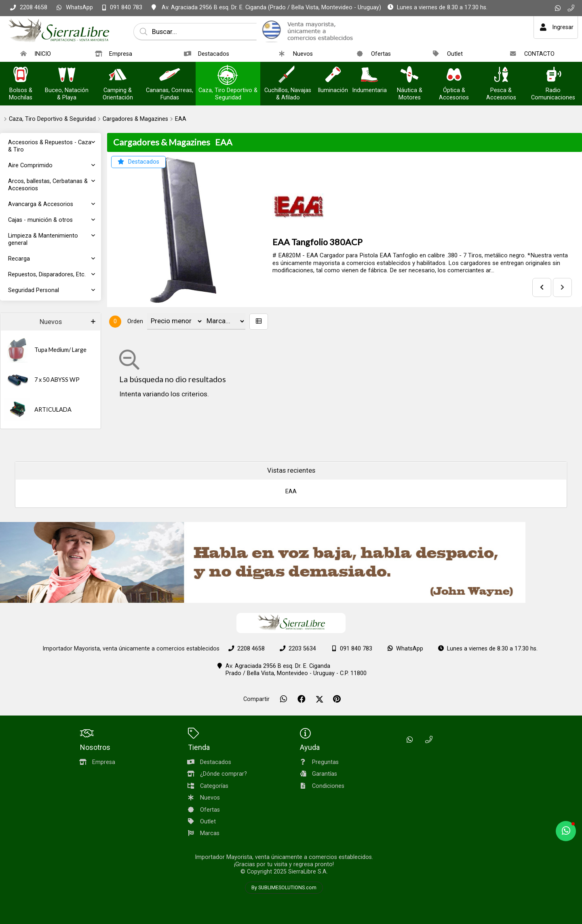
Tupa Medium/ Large (60, 350)
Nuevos (51, 322)
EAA (181, 119)
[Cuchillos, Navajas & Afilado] (288, 75)
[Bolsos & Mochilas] (21, 75)
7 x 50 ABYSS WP (57, 380)
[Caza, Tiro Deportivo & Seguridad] (228, 75)
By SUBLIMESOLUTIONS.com (284, 888)
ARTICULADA (53, 409)
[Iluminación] (333, 75)
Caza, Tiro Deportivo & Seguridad (52, 119)
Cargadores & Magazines (135, 119)
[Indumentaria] (369, 75)
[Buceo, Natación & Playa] (67, 75)
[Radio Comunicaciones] (553, 75)
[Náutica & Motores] (409, 75)
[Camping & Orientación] (118, 75)
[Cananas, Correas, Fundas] (170, 75)
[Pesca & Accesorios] (501, 75)
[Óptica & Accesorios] (454, 75)
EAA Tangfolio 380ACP (317, 242)
